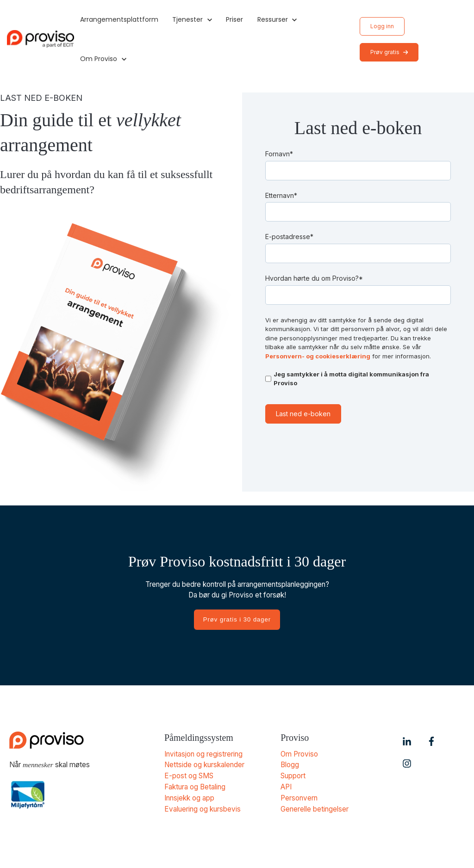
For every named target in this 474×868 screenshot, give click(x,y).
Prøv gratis (389, 52)
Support (293, 775)
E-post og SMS (189, 775)
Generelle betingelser (315, 807)
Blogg (290, 765)
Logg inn (382, 26)
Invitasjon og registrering (203, 754)
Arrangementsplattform (119, 19)
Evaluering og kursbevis (203, 807)
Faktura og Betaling (195, 786)
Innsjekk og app (189, 797)
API (286, 786)
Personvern (299, 797)
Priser (234, 19)
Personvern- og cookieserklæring (318, 356)
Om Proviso (299, 754)
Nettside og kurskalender (205, 765)
